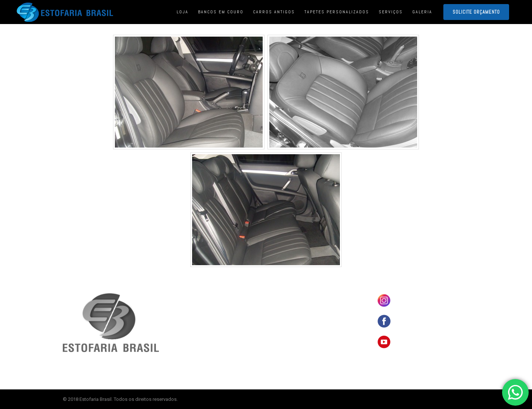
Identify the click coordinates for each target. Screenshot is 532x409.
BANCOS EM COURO (291, 296)
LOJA (278, 307)
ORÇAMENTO (285, 342)
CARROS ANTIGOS (289, 319)
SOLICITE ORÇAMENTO (476, 12)
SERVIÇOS (283, 330)
